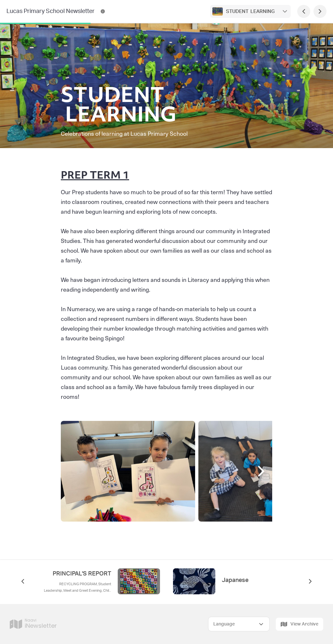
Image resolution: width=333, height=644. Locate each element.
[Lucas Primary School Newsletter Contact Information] (103, 11)
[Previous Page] (304, 11)
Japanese (235, 580)
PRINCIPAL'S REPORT (82, 574)
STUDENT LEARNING (250, 12)
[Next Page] (320, 11)
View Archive (300, 624)
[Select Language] (239, 624)
